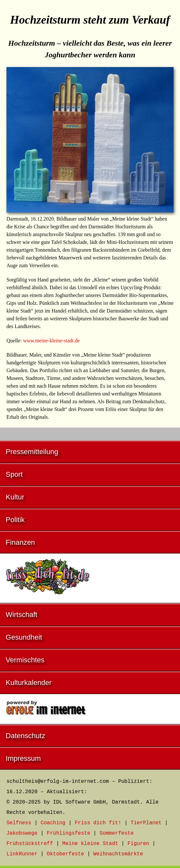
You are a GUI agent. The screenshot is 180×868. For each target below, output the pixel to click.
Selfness (19, 823)
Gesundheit (24, 637)
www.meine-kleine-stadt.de (51, 341)
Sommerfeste (117, 833)
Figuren (138, 844)
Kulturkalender (29, 683)
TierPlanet (146, 823)
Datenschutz (26, 736)
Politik (15, 520)
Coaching (53, 823)
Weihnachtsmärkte (118, 854)
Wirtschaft (22, 615)
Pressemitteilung (32, 452)
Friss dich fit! (98, 823)
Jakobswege (22, 833)
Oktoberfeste (65, 854)
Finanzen (21, 542)
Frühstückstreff (30, 844)
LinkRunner (22, 854)
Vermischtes (25, 660)
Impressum (23, 758)
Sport (14, 474)
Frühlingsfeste (69, 833)
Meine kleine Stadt (90, 844)
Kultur (15, 497)
